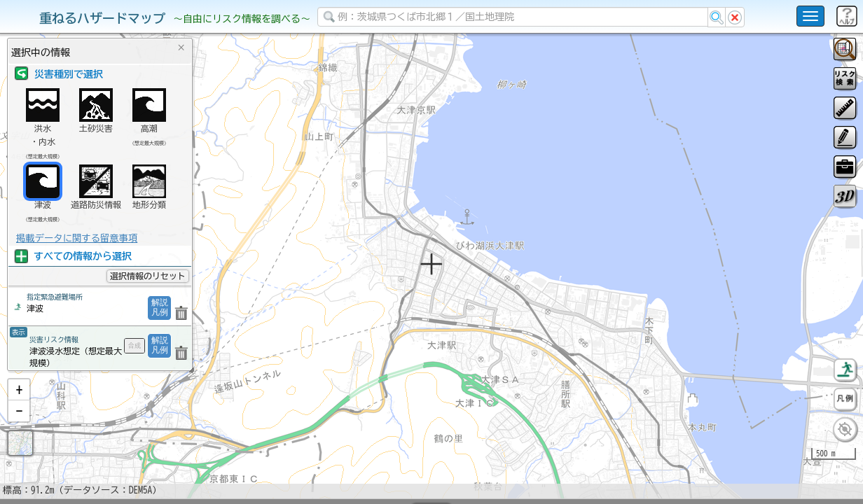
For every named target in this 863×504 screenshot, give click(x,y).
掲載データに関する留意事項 (77, 238)
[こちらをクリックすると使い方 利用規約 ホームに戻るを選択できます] (810, 16)
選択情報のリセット (148, 276)
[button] (19, 426)
